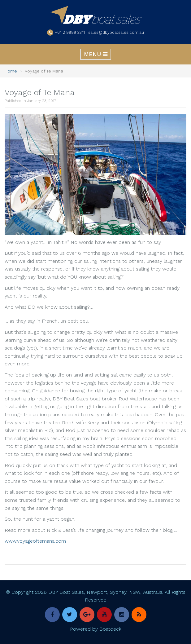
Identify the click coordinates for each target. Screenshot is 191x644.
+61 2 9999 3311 (70, 32)
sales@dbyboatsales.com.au (116, 32)
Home (11, 71)
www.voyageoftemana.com (35, 541)
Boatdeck (110, 629)
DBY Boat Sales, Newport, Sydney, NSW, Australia (105, 592)
